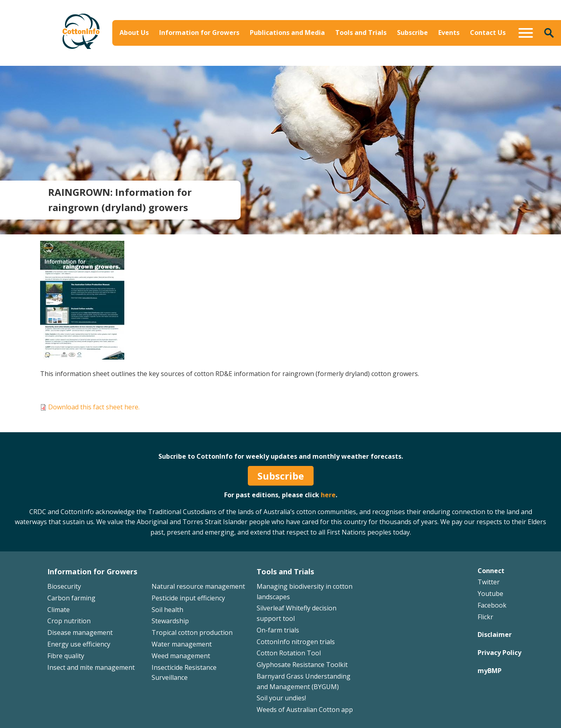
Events (449, 33)
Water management (182, 644)
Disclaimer (495, 634)
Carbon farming (71, 598)
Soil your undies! (281, 698)
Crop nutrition (69, 621)
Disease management (80, 632)
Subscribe (412, 33)
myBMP (490, 671)
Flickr (485, 617)
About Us (134, 33)
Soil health (167, 610)
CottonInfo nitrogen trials (296, 642)
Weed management (181, 656)
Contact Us (488, 33)
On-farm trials (278, 630)
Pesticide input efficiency (188, 598)
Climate (59, 610)
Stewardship (170, 621)
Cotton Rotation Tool (289, 653)
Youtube (490, 594)
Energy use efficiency (79, 644)
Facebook (492, 605)
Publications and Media (287, 33)
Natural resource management (198, 586)
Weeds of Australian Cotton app (305, 710)
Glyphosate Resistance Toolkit (302, 665)
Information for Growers (199, 33)
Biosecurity (64, 586)
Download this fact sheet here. (94, 407)
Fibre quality (66, 656)
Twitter (489, 582)
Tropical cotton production (192, 632)
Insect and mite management (91, 667)
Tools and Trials (361, 33)
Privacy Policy (499, 653)
